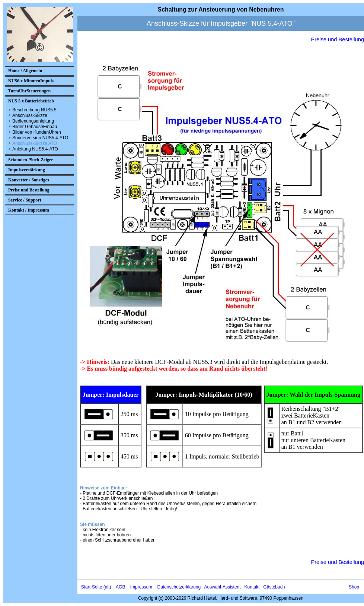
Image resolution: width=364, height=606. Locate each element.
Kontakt (252, 587)
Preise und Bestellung (337, 39)
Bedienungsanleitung (33, 121)
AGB (120, 587)
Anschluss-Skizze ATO (35, 143)
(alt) (107, 587)
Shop (354, 587)
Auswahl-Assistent (223, 587)
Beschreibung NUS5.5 (34, 110)
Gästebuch (274, 587)
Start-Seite (92, 587)
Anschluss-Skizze (30, 115)
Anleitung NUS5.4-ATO (35, 149)
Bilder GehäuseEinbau (35, 127)
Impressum (141, 587)
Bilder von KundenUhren (37, 132)
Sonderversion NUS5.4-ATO (40, 138)
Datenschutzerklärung (179, 587)
